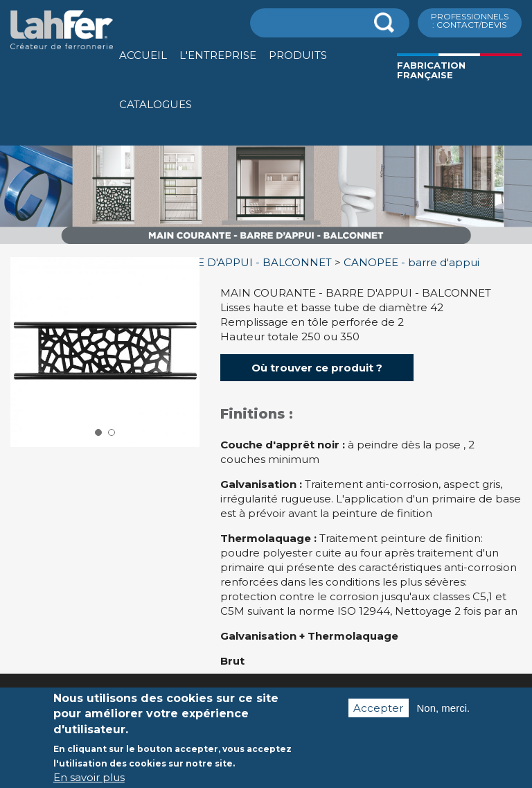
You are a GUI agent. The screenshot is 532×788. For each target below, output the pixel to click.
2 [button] (112, 432)
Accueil (143, 55)
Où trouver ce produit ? (317, 368)
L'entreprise (218, 55)
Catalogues (156, 104)
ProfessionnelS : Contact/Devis (470, 20)
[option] (266, 244)
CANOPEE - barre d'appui (411, 262)
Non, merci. (444, 712)
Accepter (378, 712)
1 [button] (98, 432)
